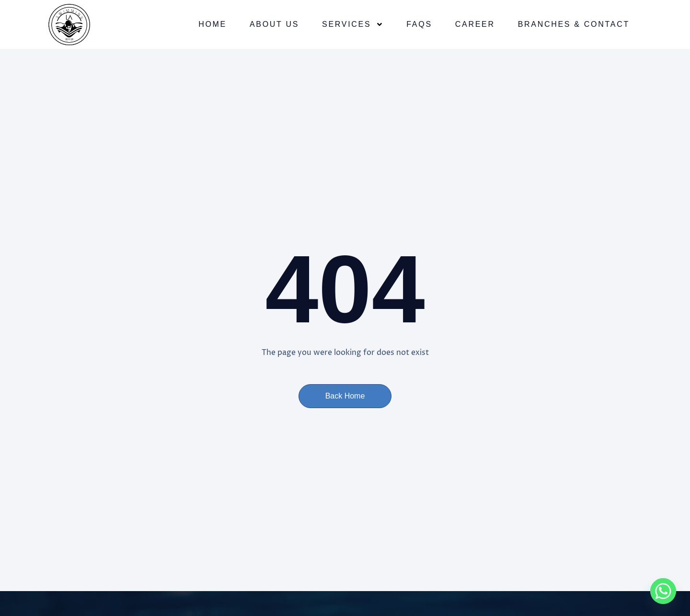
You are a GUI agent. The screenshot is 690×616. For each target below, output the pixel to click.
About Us (274, 24)
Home (213, 24)
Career (475, 24)
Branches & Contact (574, 24)
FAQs (419, 24)
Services (353, 24)
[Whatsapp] (663, 591)
